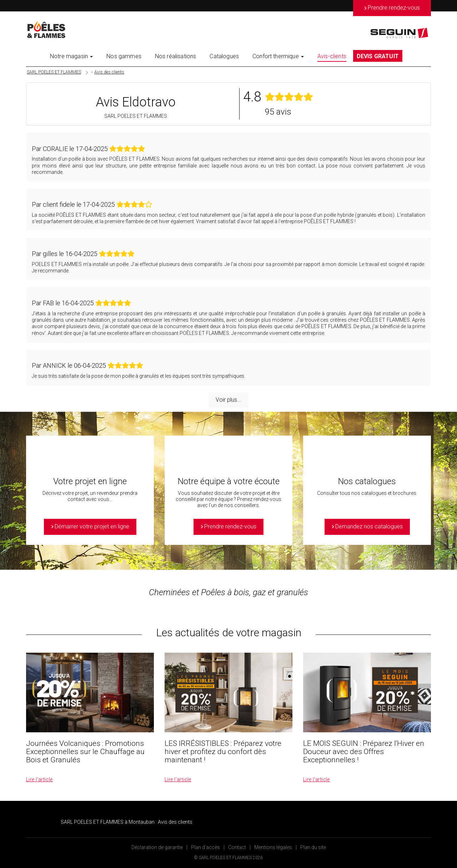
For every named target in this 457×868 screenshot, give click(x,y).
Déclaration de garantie (157, 847)
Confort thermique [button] (278, 56)
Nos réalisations (176, 56)
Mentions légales (273, 847)
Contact (237, 847)
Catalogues (224, 56)
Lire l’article (39, 779)
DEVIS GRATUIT (378, 56)
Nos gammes (124, 56)
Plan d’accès (205, 847)
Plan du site (313, 847)
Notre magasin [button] (71, 56)
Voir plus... (228, 400)
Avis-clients (332, 56)
